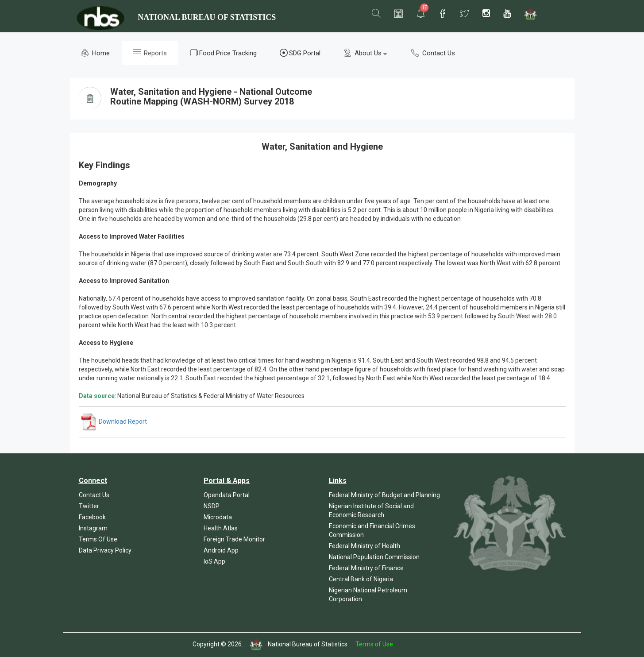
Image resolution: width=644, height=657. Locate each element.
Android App (221, 550)
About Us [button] (365, 53)
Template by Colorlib (423, 644)
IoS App (214, 561)
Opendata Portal (227, 495)
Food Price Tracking (223, 53)
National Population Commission (374, 557)
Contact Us (433, 53)
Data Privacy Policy (105, 550)
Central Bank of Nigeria (361, 579)
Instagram (93, 528)
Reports (150, 53)
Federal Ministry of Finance (366, 568)
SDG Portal (300, 53)
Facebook (92, 517)
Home (95, 53)
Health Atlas (221, 528)
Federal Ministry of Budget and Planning (384, 495)
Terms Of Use (98, 539)
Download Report (114, 421)
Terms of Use (374, 644)
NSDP (212, 506)
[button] (376, 14)
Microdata (218, 517)
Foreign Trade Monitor (234, 539)
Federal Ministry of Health (364, 546)
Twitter (89, 506)
